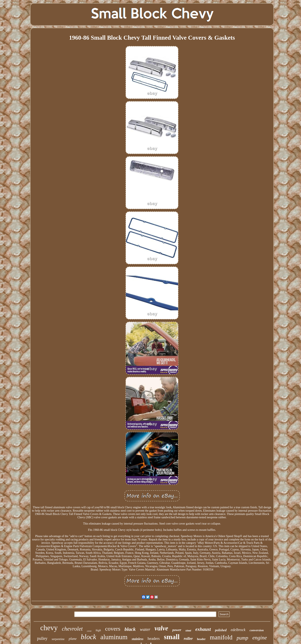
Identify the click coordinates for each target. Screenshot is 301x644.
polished (221, 630)
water (145, 629)
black (130, 629)
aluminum (114, 637)
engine (260, 638)
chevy (49, 628)
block (89, 637)
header (201, 639)
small (172, 637)
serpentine (58, 639)
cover (89, 631)
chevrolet (72, 629)
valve (161, 628)
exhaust (203, 629)
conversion (257, 630)
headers (154, 638)
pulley (42, 638)
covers (113, 629)
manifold (221, 637)
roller (188, 638)
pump (242, 638)
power (177, 630)
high (98, 630)
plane (73, 639)
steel (188, 631)
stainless (138, 639)
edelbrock (238, 630)
